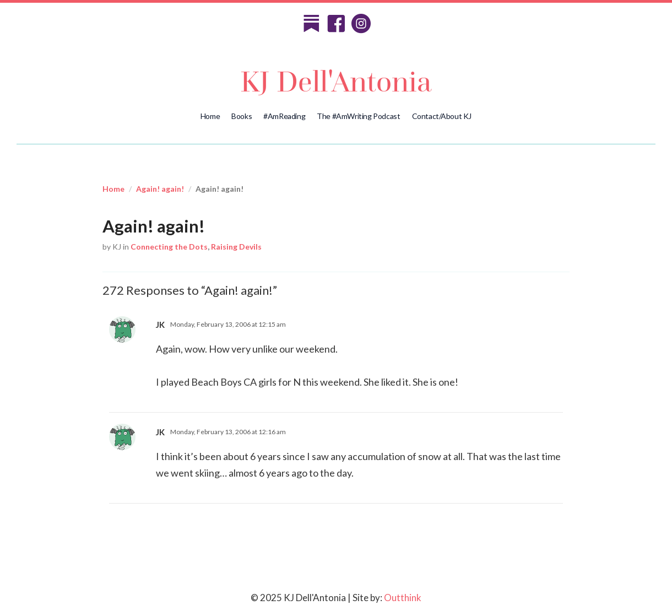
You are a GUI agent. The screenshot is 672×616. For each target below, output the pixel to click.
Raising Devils (236, 247)
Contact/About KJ (442, 116)
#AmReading (284, 116)
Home (210, 116)
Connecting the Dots (169, 247)
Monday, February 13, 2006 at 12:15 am (228, 324)
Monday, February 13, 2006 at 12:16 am (228, 432)
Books (242, 116)
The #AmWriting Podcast (358, 116)
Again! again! (160, 189)
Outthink (403, 598)
